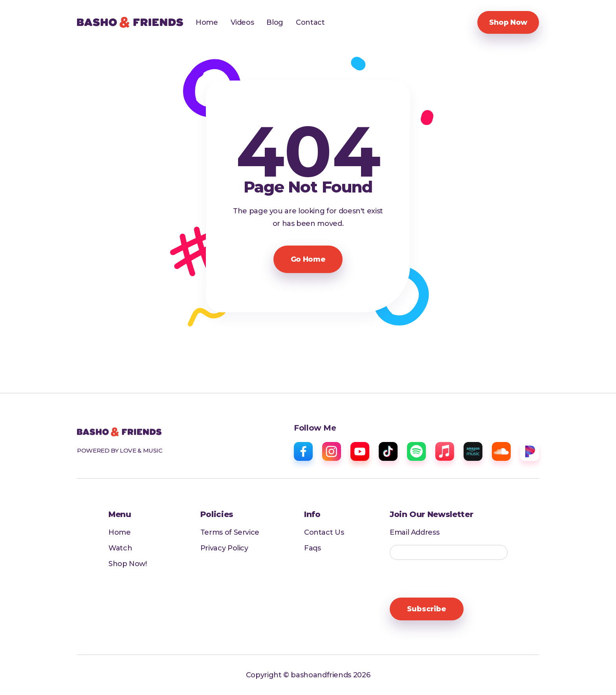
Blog (275, 22)
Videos (242, 22)
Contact (310, 22)
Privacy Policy (224, 548)
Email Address (414, 533)
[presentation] (449, 579)
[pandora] (530, 451)
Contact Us (324, 532)
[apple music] (445, 451)
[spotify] (416, 451)
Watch (120, 548)
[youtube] (360, 451)
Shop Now (508, 22)
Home (207, 22)
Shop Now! (128, 564)
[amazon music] (473, 451)
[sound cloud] (501, 451)
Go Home (308, 259)
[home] (130, 22)
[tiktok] (388, 451)
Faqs (313, 548)
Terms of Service (230, 532)
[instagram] (332, 451)
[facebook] (303, 451)
